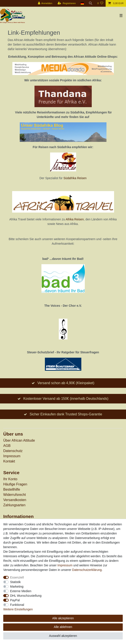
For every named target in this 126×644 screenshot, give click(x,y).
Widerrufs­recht (15, 495)
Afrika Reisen (75, 219)
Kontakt (9, 461)
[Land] (82, 3)
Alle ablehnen (63, 627)
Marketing (17, 587)
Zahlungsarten (14, 505)
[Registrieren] (67, 3)
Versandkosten (15, 500)
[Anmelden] (45, 3)
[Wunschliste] (100, 3)
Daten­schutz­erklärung (87, 570)
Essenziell (17, 577)
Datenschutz (13, 451)
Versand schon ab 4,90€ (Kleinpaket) (66, 383)
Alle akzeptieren (63, 618)
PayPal (15, 600)
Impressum (12, 456)
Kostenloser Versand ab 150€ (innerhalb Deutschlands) (66, 399)
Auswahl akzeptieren (63, 636)
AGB (7, 446)
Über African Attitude (19, 440)
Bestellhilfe (12, 489)
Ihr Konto (10, 479)
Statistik (16, 582)
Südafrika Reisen (75, 178)
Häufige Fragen (15, 484)
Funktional (17, 605)
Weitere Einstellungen (18, 609)
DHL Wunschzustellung (26, 596)
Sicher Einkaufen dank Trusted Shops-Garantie (66, 414)
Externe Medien (21, 591)
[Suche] (91, 3)
